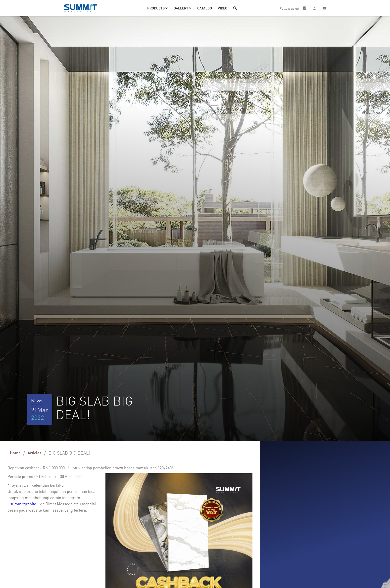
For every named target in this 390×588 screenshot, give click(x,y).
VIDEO (223, 8)
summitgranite (24, 504)
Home (15, 453)
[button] (157, 8)
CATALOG (205, 8)
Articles (35, 453)
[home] (81, 8)
